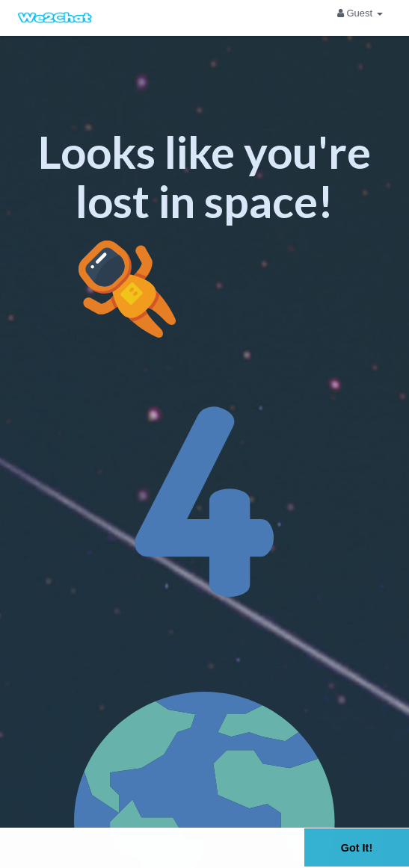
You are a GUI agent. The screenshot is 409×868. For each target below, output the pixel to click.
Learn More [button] (191, 856)
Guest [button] (360, 13)
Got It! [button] (357, 848)
